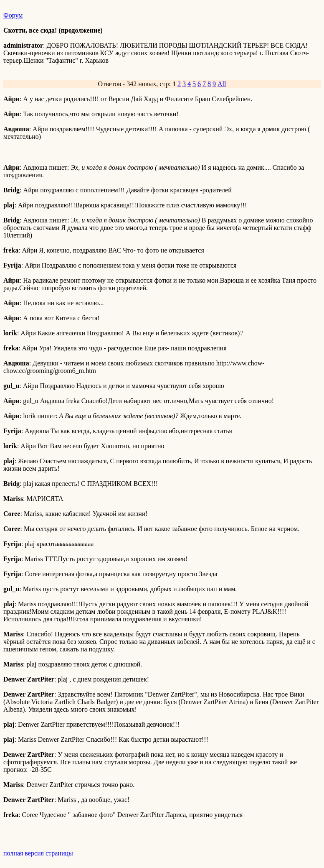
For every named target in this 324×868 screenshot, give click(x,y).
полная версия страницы (38, 853)
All (222, 84)
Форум (13, 15)
